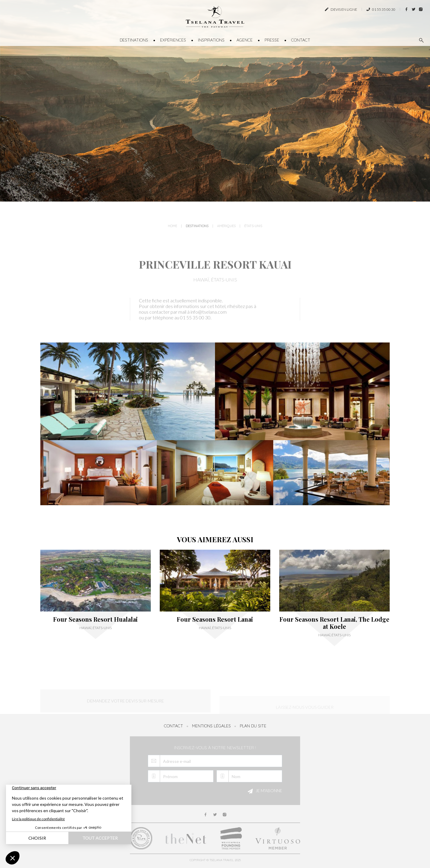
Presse (272, 40)
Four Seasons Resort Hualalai (95, 619)
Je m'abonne (264, 791)
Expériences (173, 40)
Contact (301, 40)
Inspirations (211, 40)
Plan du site (253, 726)
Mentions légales (211, 726)
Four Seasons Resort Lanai (215, 619)
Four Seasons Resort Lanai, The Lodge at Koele (334, 623)
